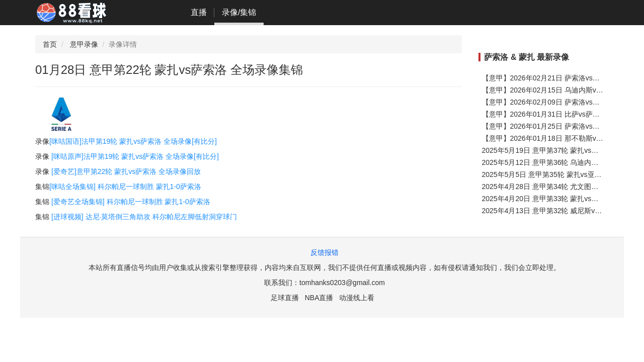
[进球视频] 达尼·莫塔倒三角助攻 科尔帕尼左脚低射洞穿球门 (144, 217)
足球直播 (285, 298)
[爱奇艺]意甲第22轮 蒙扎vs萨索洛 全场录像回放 (126, 171)
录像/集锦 (239, 12)
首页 (50, 44)
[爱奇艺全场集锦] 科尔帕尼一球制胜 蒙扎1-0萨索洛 (131, 202)
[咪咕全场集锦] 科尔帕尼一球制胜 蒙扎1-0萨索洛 (125, 187)
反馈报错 (325, 252)
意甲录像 (84, 44)
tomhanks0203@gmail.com (342, 283)
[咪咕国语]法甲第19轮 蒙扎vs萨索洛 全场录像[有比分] (133, 141)
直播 (199, 12)
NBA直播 (319, 298)
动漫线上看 (357, 298)
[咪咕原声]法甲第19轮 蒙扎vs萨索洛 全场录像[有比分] (135, 156)
